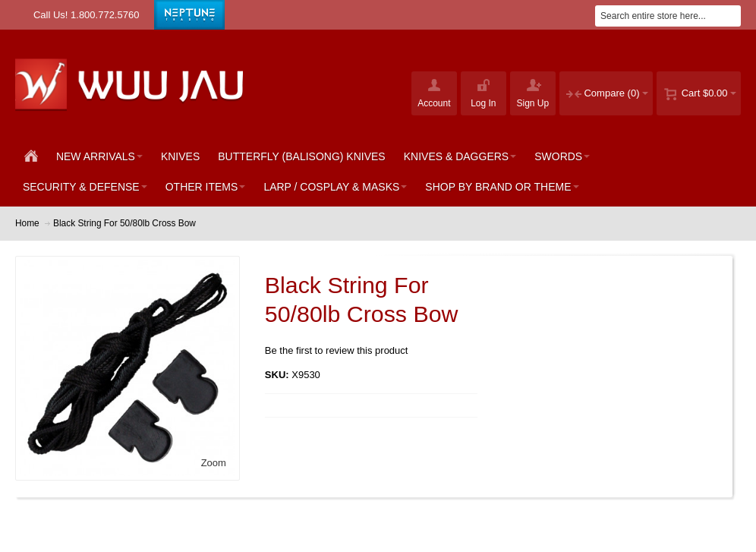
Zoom (214, 463)
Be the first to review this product (337, 350)
